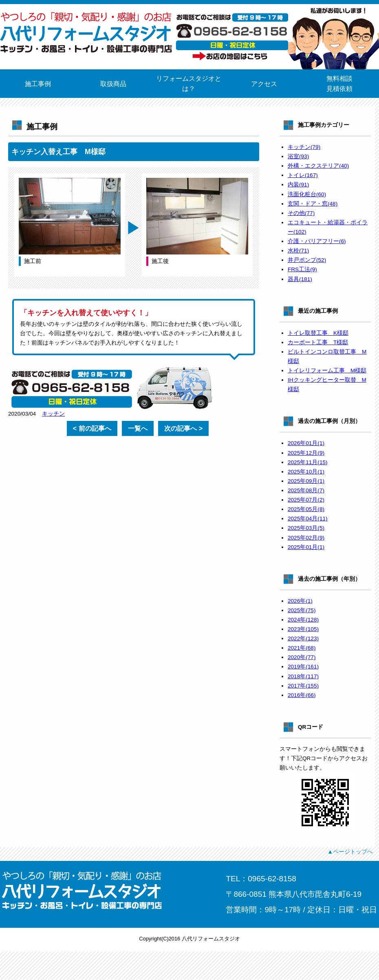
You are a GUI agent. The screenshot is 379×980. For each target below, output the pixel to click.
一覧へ (138, 428)
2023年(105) (303, 629)
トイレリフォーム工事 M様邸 (327, 371)
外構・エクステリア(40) (318, 166)
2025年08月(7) (306, 490)
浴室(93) (298, 156)
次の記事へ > (183, 428)
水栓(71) (298, 251)
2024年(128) (303, 620)
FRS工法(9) (302, 269)
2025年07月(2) (306, 500)
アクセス (264, 84)
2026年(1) (300, 601)
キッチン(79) (304, 147)
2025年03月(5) (306, 528)
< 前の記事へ (92, 428)
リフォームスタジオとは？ (189, 84)
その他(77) (301, 213)
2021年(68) (302, 648)
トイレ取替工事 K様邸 (318, 333)
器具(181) (300, 279)
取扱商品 (113, 84)
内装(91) (298, 185)
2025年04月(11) (308, 519)
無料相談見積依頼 (339, 84)
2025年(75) (302, 610)
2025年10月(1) (306, 472)
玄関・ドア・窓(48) (313, 204)
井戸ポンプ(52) (307, 260)
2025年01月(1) (306, 547)
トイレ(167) (303, 175)
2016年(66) (302, 695)
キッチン (53, 414)
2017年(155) (303, 686)
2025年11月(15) (308, 462)
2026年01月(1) (306, 443)
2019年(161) (303, 667)
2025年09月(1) (306, 481)
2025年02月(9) (306, 538)
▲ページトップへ (350, 852)
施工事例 (38, 84)
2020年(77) (302, 657)
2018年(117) (303, 676)
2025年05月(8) (306, 509)
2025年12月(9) (306, 453)
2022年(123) (303, 638)
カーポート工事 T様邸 (318, 342)
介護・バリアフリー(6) (317, 241)
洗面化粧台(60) (307, 194)
